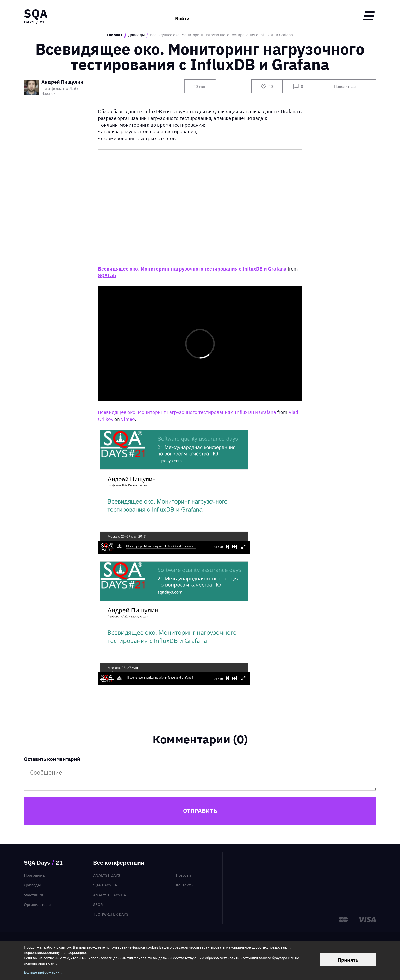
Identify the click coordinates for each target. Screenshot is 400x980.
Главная (115, 35)
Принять (348, 960)
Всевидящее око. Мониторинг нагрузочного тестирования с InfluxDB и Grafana (192, 269)
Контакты (185, 885)
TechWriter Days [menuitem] (111, 914)
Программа (34, 875)
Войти (182, 16)
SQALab (107, 275)
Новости (183, 875)
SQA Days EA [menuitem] (105, 885)
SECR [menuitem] (98, 905)
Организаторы (37, 905)
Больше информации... (43, 972)
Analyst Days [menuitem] (107, 875)
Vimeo (128, 419)
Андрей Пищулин (62, 82)
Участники (34, 895)
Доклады (136, 35)
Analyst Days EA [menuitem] (110, 895)
